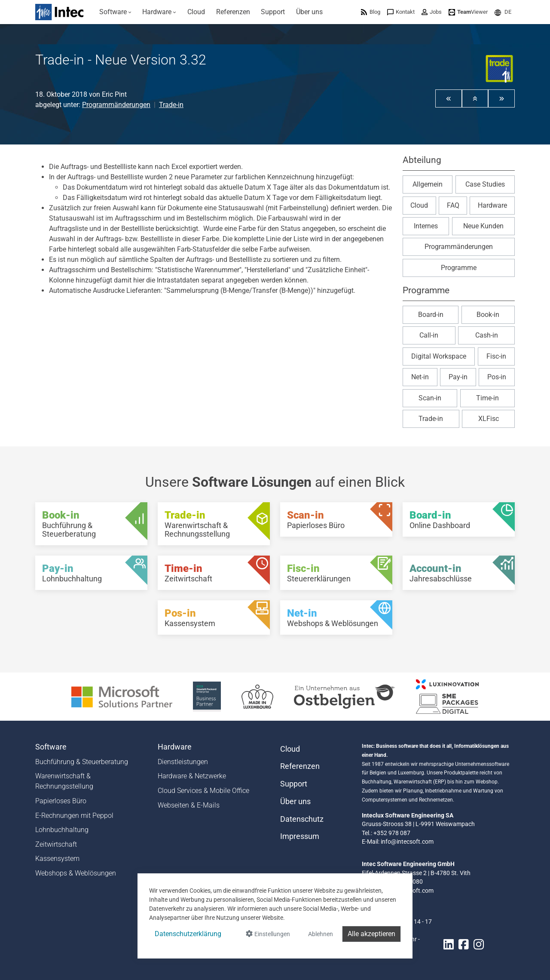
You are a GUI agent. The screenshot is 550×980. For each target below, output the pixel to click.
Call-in (429, 335)
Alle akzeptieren (371, 934)
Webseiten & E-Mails (189, 805)
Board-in (431, 315)
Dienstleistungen (183, 762)
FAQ (453, 205)
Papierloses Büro (61, 801)
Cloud (419, 205)
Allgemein (428, 184)
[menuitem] (115, 12)
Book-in (488, 315)
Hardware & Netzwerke (192, 776)
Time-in (487, 398)
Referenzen (300, 766)
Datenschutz (302, 819)
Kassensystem (57, 859)
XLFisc (489, 419)
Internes (426, 226)
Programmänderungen (116, 105)
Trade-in (171, 105)
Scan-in (430, 398)
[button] (503, 12)
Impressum (300, 836)
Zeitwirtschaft (56, 844)
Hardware (492, 205)
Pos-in (497, 377)
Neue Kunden (483, 226)
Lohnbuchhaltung (62, 830)
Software (51, 747)
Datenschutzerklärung (188, 934)
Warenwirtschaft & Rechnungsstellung (64, 781)
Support (294, 784)
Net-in (420, 377)
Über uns (295, 802)
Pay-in (458, 377)
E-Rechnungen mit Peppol (74, 816)
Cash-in (487, 335)
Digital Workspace (439, 356)
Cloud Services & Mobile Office (203, 791)
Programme (459, 268)
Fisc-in (496, 356)
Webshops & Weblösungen (76, 873)
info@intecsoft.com (407, 842)
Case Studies (485, 184)
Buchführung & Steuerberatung (82, 762)
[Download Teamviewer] (468, 12)
